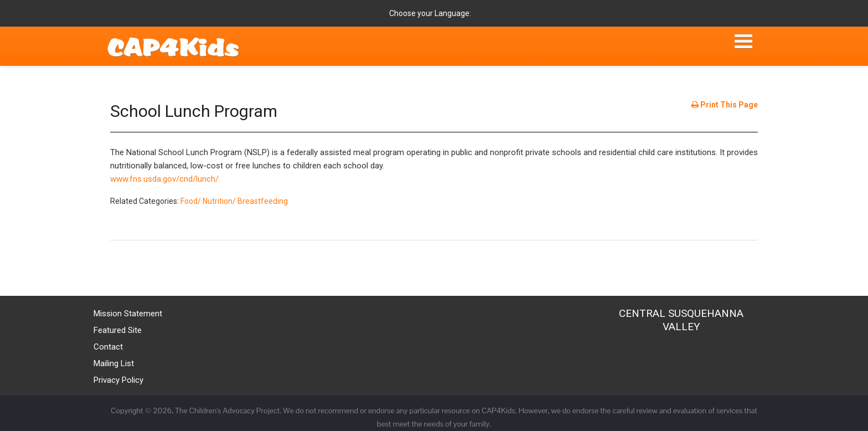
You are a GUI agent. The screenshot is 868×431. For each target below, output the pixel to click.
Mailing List (114, 363)
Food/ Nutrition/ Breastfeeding (234, 201)
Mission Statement (128, 314)
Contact (108, 347)
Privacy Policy (118, 380)
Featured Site (118, 330)
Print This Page (725, 105)
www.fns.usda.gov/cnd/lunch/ (164, 179)
